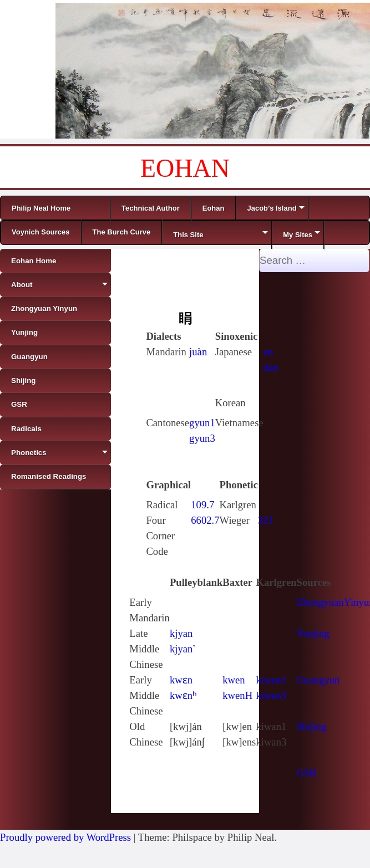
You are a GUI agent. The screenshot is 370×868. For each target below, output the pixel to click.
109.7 (202, 505)
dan (271, 367)
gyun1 (202, 423)
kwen (234, 680)
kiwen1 (271, 680)
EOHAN (185, 168)
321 (266, 520)
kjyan (181, 633)
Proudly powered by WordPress (65, 837)
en (268, 352)
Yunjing (313, 633)
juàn (198, 352)
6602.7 (205, 520)
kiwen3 (271, 695)
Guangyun (318, 680)
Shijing (312, 726)
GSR (307, 773)
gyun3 (202, 438)
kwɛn (181, 680)
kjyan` (183, 649)
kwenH (237, 695)
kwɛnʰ (183, 695)
